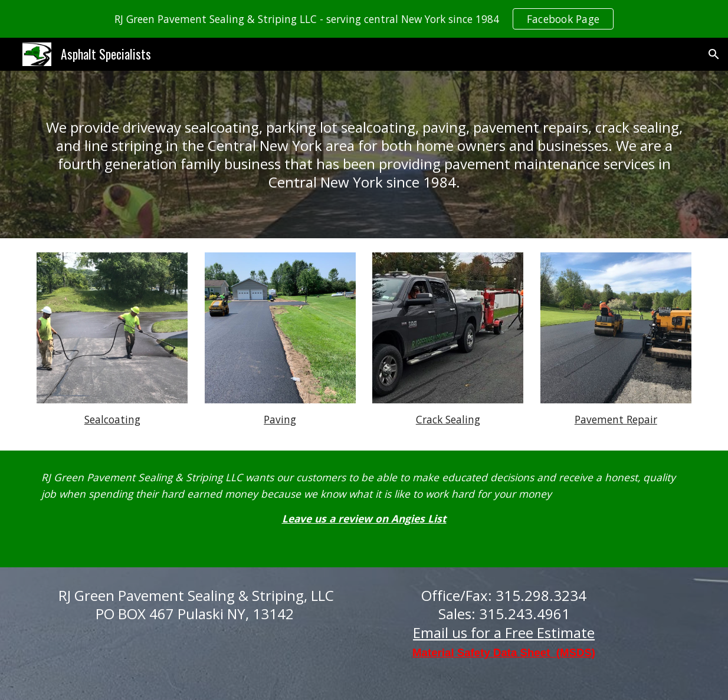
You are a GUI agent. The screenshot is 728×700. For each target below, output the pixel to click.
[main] (364, 155)
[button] (714, 54)
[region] (364, 19)
